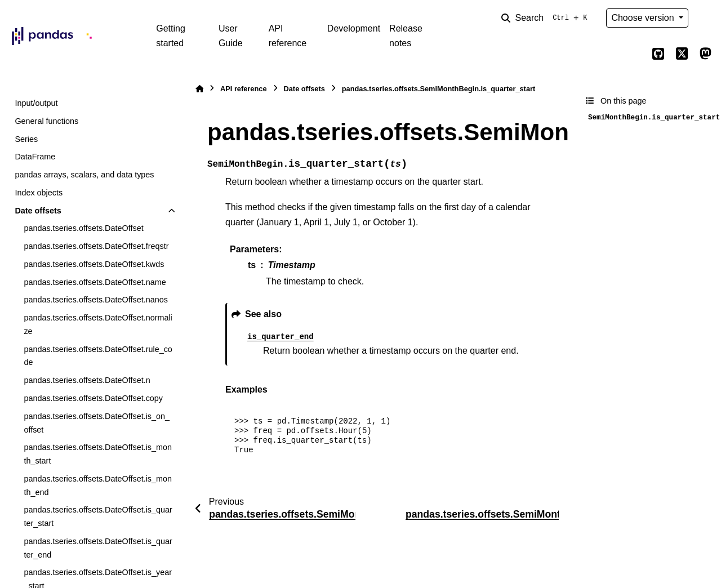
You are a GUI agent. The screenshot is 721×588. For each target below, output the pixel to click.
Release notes (406, 36)
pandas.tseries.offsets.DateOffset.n (87, 380)
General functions (46, 121)
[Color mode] (705, 18)
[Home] (199, 89)
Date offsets (38, 211)
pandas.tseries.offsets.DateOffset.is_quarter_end (98, 548)
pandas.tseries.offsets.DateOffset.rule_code (98, 356)
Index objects (39, 193)
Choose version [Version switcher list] (644, 18)
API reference (288, 36)
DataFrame (35, 157)
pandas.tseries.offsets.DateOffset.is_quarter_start (98, 516)
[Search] (546, 18)
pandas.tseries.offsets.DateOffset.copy (93, 398)
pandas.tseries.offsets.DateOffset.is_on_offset (97, 423)
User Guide (231, 36)
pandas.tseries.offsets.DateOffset (83, 228)
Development (354, 28)
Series (26, 139)
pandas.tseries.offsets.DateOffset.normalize (98, 324)
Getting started (171, 36)
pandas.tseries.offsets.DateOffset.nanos (95, 300)
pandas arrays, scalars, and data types (84, 175)
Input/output (36, 103)
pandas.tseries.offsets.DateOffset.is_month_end (98, 485)
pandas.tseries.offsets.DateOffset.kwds (94, 264)
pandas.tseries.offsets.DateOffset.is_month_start (98, 454)
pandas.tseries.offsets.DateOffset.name (95, 282)
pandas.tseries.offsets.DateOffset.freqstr (96, 246)
